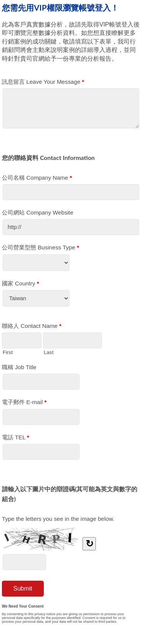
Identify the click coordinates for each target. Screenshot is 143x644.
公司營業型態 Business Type (41, 249)
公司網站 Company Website (38, 212)
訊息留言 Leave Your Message (43, 83)
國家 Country (21, 285)
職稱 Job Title (19, 367)
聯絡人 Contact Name (32, 327)
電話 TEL (16, 439)
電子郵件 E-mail (24, 403)
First (8, 352)
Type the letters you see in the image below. (58, 519)
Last (49, 352)
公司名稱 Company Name (37, 179)
